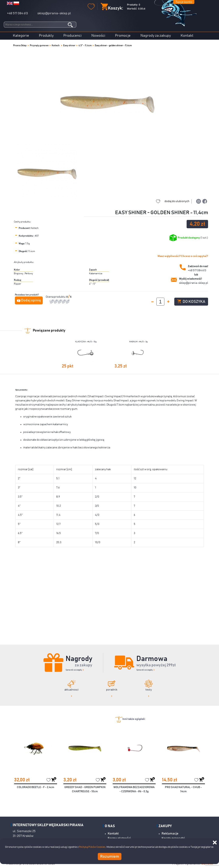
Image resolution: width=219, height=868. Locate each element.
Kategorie (21, 36)
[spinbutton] (160, 302)
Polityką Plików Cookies (92, 847)
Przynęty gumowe (39, 45)
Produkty (46, 36)
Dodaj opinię (31, 300)
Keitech (56, 45)
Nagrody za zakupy (156, 36)
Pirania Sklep (20, 45)
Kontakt (187, 36)
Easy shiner (69, 45)
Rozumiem (110, 856)
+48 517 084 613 (17, 13)
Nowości (98, 36)
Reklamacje (170, 833)
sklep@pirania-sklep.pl (54, 13)
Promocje (123, 36)
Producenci (73, 36)
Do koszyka (191, 302)
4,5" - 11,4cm (85, 45)
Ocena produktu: (56, 297)
